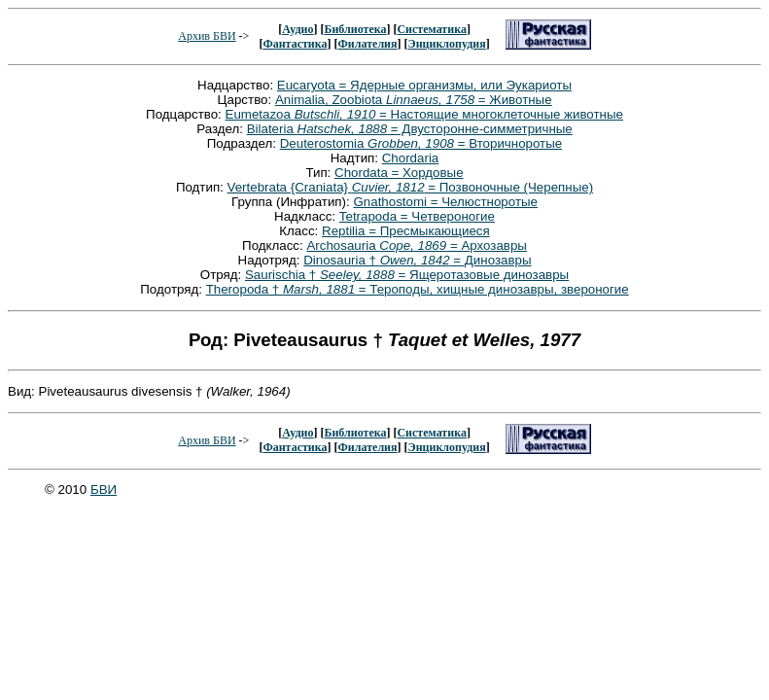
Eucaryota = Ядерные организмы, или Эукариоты (424, 85)
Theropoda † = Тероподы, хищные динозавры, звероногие (418, 289)
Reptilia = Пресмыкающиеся (406, 231)
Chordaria (411, 158)
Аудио (297, 29)
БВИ (104, 490)
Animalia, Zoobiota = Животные (414, 100)
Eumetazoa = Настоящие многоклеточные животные (424, 114)
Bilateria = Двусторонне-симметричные (410, 129)
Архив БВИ (207, 36)
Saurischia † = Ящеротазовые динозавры (407, 275)
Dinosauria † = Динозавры (417, 260)
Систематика (431, 29)
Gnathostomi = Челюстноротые (445, 202)
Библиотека (355, 29)
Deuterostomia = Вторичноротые (421, 143)
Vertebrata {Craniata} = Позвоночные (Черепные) (411, 187)
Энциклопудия (447, 44)
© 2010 (68, 490)
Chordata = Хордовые (399, 173)
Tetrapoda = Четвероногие (417, 216)
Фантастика (295, 44)
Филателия (368, 44)
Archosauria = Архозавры (416, 245)
